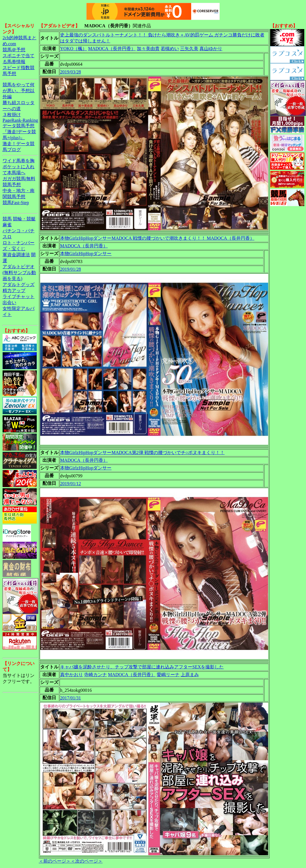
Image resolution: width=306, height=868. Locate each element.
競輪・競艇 (24, 219)
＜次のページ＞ (87, 861)
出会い (9, 302)
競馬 (7, 219)
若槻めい (170, 49)
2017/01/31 (71, 698)
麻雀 (7, 225)
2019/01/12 (71, 484)
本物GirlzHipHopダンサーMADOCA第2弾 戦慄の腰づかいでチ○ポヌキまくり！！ (142, 453)
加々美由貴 (148, 49)
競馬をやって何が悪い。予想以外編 (19, 91)
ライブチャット (19, 296)
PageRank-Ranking (20, 120)
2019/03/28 (71, 72)
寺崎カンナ (95, 675)
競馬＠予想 (14, 50)
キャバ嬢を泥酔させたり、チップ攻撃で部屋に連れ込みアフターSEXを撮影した (142, 667)
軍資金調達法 (16, 255)
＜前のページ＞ (55, 861)
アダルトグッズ (19, 285)
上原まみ (190, 675)
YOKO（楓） (74, 49)
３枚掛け (12, 115)
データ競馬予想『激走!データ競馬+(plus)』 (19, 132)
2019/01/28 (71, 269)
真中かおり (72, 675)
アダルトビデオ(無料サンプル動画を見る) (19, 273)
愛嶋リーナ (168, 675)
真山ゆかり (211, 49)
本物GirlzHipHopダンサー (86, 254)
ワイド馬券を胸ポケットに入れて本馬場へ (19, 167)
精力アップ (14, 291)
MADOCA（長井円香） (112, 49)
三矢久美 (189, 49)
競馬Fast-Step (16, 203)
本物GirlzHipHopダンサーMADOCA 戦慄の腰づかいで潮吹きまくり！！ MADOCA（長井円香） (157, 238)
